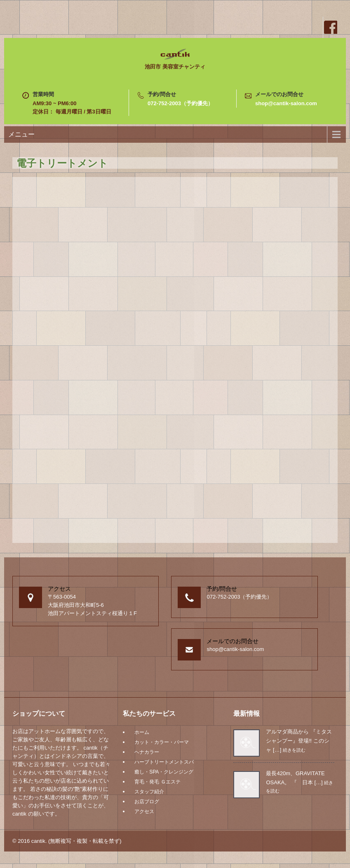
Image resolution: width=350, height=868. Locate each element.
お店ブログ (147, 802)
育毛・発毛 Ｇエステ (157, 782)
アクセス (144, 811)
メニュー (21, 134)
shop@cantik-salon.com (286, 103)
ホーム (142, 732)
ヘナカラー (147, 752)
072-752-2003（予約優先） (180, 103)
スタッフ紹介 (149, 792)
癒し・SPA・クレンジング (164, 772)
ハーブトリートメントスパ (164, 762)
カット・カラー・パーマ (162, 742)
